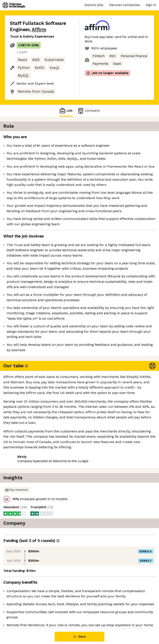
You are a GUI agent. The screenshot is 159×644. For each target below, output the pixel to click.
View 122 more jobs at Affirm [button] (33, 570)
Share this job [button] (21, 563)
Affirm (39, 30)
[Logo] (14, 5)
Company (89, 111)
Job (66, 111)
